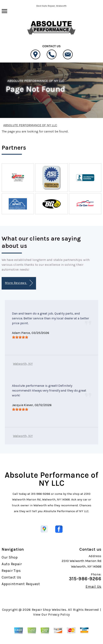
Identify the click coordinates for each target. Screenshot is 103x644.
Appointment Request (21, 584)
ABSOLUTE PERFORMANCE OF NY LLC (36, 81)
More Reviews (19, 283)
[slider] (20, 337)
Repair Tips (11, 571)
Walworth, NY (23, 364)
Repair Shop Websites (49, 610)
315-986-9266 (41, 494)
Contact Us (11, 577)
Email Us (93, 587)
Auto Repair (12, 564)
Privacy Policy (59, 614)
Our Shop (10, 557)
